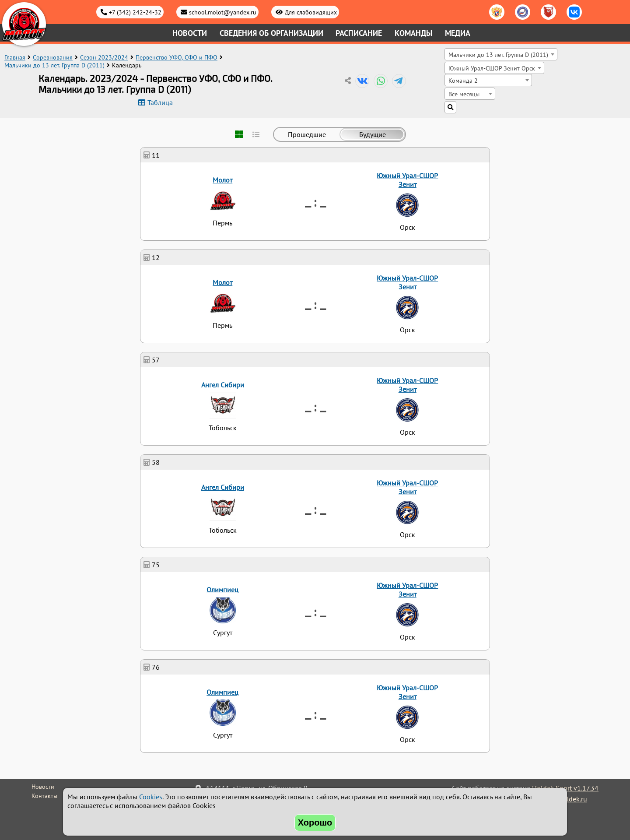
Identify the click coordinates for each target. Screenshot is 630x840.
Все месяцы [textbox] (464, 94)
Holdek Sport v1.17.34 (565, 788)
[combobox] (501, 54)
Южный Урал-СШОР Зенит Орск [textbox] (492, 68)
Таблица (160, 102)
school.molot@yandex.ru (223, 12)
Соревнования (53, 57)
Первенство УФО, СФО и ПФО (177, 57)
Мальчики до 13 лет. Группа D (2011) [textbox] (498, 54)
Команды (413, 33)
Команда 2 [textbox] (463, 80)
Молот (222, 180)
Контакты (44, 796)
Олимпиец (222, 590)
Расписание (359, 33)
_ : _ (315, 201)
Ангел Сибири (223, 385)
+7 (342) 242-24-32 (135, 12)
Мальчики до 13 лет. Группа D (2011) (54, 65)
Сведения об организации (271, 33)
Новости (190, 33)
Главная (15, 57)
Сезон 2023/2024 (104, 57)
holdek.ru (573, 799)
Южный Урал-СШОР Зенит (407, 180)
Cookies (151, 797)
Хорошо (315, 822)
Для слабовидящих (311, 12)
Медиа (458, 33)
